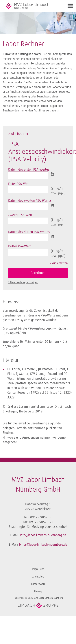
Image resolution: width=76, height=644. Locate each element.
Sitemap (38, 591)
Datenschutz (38, 577)
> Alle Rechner (18, 134)
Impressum (38, 569)
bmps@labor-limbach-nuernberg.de (43, 545)
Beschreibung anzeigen (24, 282)
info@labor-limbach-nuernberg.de (43, 535)
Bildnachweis (38, 584)
